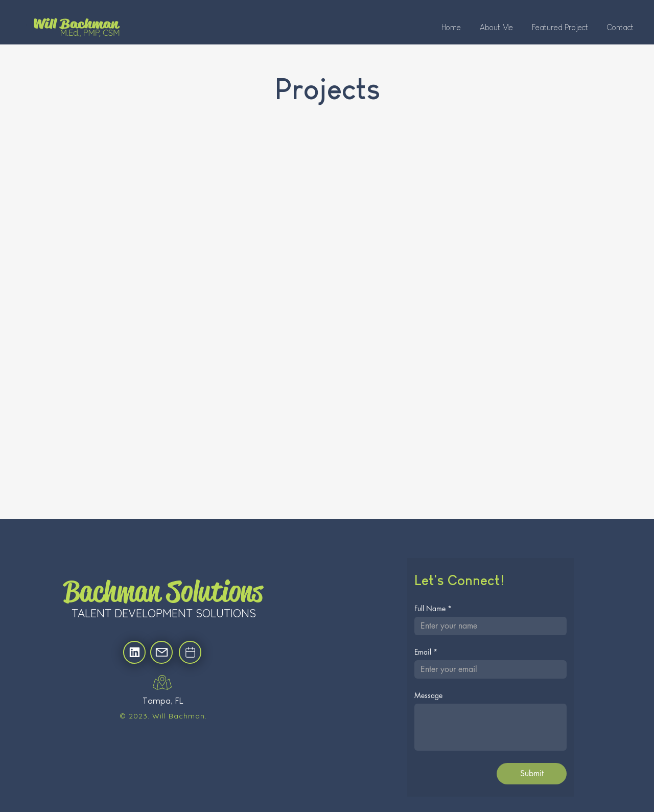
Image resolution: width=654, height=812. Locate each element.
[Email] (487, 669)
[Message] (491, 727)
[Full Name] (487, 626)
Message (428, 695)
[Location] (134, 652)
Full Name (433, 608)
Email (426, 652)
